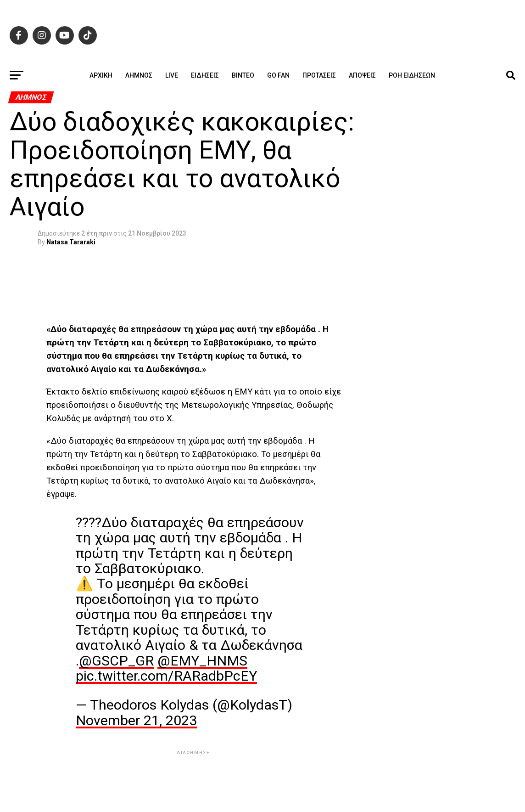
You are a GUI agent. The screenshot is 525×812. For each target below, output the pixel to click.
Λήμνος (139, 75)
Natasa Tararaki (71, 242)
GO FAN (278, 75)
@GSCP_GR (116, 661)
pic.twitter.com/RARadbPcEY (166, 676)
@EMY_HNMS (202, 661)
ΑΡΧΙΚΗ (101, 75)
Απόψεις (362, 75)
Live (172, 75)
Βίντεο (243, 75)
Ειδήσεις (205, 75)
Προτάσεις (319, 75)
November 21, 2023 (136, 720)
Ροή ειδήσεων (412, 75)
